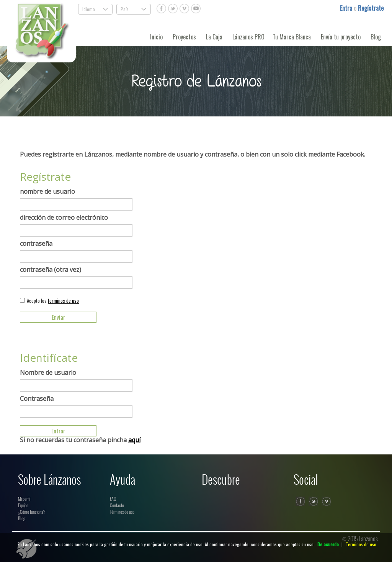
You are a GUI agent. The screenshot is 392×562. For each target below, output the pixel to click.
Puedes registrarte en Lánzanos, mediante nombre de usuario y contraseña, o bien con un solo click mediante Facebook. (193, 154)
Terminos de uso (361, 544)
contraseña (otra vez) (51, 270)
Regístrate (371, 8)
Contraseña (37, 399)
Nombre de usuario (48, 372)
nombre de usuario (47, 191)
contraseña (36, 243)
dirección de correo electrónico (64, 217)
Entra (347, 8)
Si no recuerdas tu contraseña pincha (80, 440)
